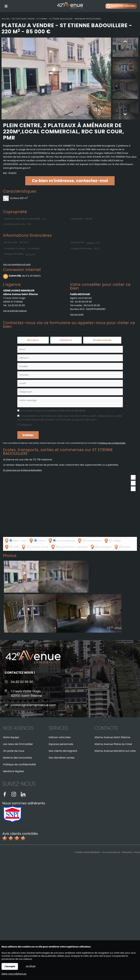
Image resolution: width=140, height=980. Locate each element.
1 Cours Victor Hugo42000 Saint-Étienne (26, 694)
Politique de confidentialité (112, 443)
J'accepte (10, 966)
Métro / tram (15, 541)
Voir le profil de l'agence (15, 311)
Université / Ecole (35, 547)
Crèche (37, 541)
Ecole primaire (89, 541)
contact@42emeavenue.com (33, 705)
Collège (112, 541)
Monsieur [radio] (33, 340)
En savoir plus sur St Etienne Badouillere (22, 470)
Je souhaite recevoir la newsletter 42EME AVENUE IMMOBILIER (53, 411)
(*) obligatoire (24, 425)
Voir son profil (77, 315)
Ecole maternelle (61, 541)
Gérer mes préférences (14, 974)
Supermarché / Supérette (69, 547)
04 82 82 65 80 (16, 306)
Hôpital (122, 547)
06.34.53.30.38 (92, 306)
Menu (6, 6)
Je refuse (31, 966)
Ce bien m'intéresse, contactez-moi (70, 181)
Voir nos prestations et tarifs (17, 265)
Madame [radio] (66, 340)
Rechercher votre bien (121, 6)
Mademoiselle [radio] (102, 340)
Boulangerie (101, 547)
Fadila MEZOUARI (80, 295)
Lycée (11, 547)
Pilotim (137, 853)
